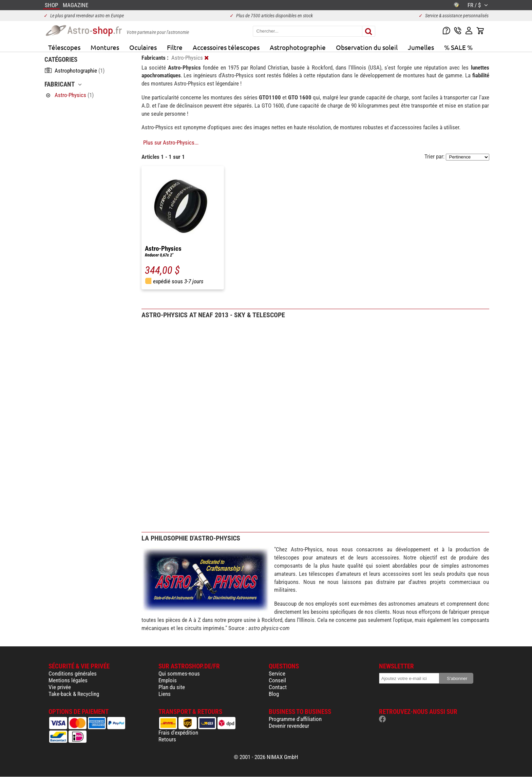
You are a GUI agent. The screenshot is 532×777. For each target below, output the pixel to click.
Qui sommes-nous (179, 674)
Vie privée (60, 687)
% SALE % (458, 47)
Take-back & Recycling (74, 694)
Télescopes (64, 47)
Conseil (277, 680)
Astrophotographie (298, 47)
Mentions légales (68, 680)
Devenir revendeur (289, 726)
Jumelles (421, 47)
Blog (274, 694)
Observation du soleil (367, 47)
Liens (165, 694)
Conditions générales (73, 674)
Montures (105, 47)
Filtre (175, 47)
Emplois (168, 680)
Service (277, 674)
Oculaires (143, 47)
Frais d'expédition (178, 733)
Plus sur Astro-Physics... (171, 143)
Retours (167, 739)
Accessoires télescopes (226, 47)
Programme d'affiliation (295, 719)
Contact (278, 687)
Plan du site (172, 687)
